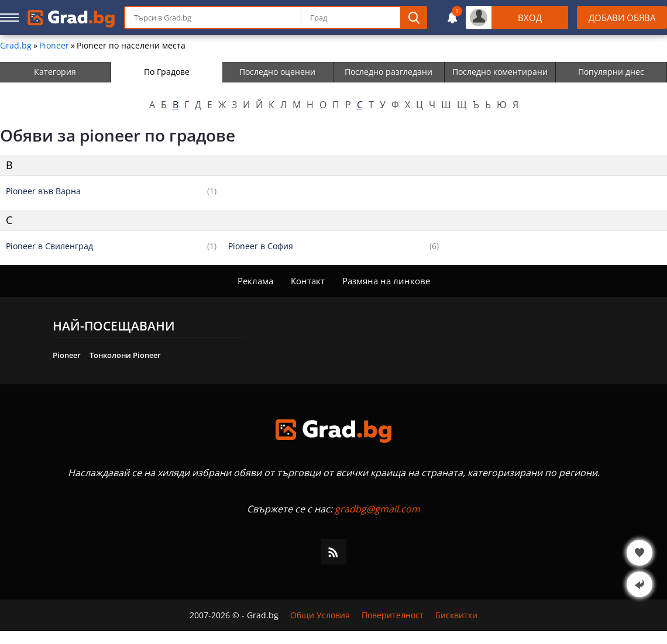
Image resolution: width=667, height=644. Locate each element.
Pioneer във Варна (43, 191)
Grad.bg (16, 46)
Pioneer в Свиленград (49, 246)
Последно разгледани (388, 72)
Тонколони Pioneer (125, 355)
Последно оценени (277, 72)
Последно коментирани (500, 72)
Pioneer (54, 46)
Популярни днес (611, 72)
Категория (55, 72)
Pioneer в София (261, 246)
